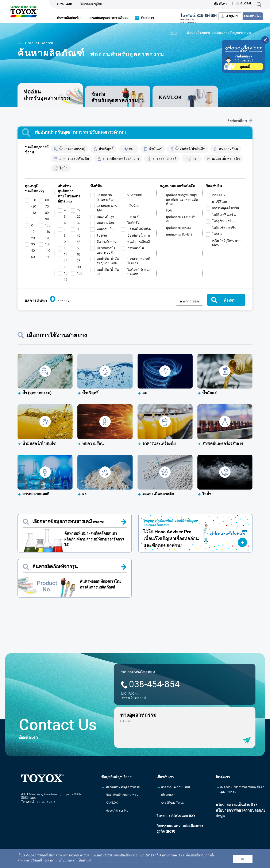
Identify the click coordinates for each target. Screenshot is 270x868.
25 (79, 217)
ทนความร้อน (228, 149)
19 (66, 280)
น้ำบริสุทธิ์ (106, 149)
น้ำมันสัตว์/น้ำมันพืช (190, 149)
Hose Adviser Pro (117, 811)
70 (47, 207)
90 (47, 219)
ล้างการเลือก (189, 301)
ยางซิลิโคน (219, 202)
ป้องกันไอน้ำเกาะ (139, 236)
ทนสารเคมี (135, 195)
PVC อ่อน (218, 195)
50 (33, 257)
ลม (131, 149)
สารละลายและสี (165, 159)
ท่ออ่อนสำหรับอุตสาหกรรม (123, 787)
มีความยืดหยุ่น (107, 242)
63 (79, 255)
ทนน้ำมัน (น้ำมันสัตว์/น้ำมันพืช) (108, 261)
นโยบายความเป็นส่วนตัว (76, 861)
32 (79, 223)
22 (79, 211)
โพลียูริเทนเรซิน (223, 222)
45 (79, 236)
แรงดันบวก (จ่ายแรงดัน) (105, 198)
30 (33, 245)
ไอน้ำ (63, 169)
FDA (169, 211)
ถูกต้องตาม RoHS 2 (179, 235)
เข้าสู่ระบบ (232, 16)
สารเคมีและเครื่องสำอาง (121, 159)
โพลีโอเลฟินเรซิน (224, 215)
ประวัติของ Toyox (172, 803)
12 (65, 261)
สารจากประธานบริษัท (175, 787)
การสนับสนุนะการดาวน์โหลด (109, 18)
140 (48, 251)
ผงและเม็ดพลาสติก (226, 159)
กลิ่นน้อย (133, 206)
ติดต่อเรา (147, 18)
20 (33, 238)
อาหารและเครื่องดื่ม (74, 159)
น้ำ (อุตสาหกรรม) (72, 149)
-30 (34, 200)
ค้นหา (229, 300)
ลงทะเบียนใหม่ (253, 16)
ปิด (243, 859)
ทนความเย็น (105, 230)
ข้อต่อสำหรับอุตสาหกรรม (115, 98)
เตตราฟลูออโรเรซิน (225, 208)
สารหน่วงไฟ (136, 248)
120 (48, 238)
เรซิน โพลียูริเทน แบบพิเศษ (227, 243)
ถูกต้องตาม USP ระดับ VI (181, 220)
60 (47, 200)
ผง (194, 159)
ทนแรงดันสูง (105, 217)
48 (79, 242)
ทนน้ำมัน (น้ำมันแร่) (108, 272)
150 (48, 257)
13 (65, 267)
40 (33, 251)
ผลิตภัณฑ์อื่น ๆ (239, 120)
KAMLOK (170, 98)
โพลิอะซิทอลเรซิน (224, 228)
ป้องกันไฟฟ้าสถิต (139, 230)
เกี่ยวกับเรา (221, 4)
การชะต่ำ (134, 217)
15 (65, 274)
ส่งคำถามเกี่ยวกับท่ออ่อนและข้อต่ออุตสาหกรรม (242, 790)
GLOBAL (244, 4)
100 (48, 226)
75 (79, 261)
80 (47, 213)
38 (79, 230)
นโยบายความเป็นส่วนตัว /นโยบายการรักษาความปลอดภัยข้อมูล (240, 811)
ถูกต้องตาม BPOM (178, 228)
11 (65, 255)
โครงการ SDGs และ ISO (176, 816)
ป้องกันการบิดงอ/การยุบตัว (106, 251)
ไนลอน (217, 235)
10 (33, 232)
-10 (34, 213)
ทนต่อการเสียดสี (139, 242)
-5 (33, 219)
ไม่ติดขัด (134, 223)
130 (48, 245)
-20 (34, 207)
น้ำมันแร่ (155, 149)
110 (48, 232)
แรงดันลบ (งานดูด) (107, 208)
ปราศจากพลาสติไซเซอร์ (139, 261)
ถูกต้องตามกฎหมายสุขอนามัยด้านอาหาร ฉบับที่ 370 (182, 200)
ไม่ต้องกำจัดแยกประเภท (139, 272)
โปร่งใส (102, 236)
